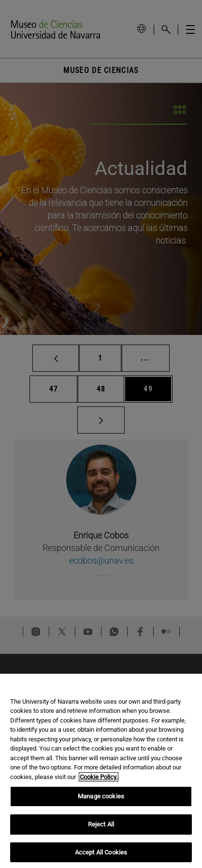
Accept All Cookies (101, 858)
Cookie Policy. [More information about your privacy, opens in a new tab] (99, 782)
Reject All (101, 830)
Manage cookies (101, 802)
